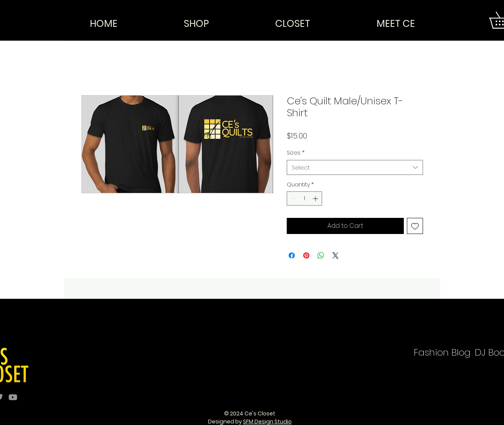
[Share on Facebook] (292, 255)
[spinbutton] (304, 198)
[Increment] (316, 198)
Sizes (296, 153)
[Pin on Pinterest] (306, 255)
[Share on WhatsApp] (321, 255)
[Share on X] (335, 255)
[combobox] (355, 167)
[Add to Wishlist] (415, 226)
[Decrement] (293, 198)
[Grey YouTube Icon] (13, 397)
